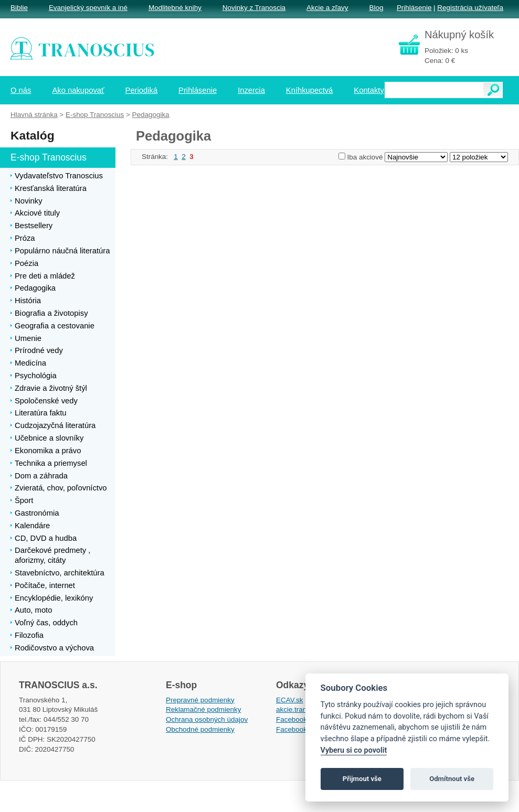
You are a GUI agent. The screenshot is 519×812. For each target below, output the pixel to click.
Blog (376, 8)
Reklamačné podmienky (203, 709)
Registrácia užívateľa (470, 8)
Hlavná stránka (34, 115)
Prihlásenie (414, 8)
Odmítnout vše (452, 779)
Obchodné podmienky (200, 729)
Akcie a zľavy (327, 8)
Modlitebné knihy (175, 8)
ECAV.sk (290, 700)
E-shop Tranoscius (95, 115)
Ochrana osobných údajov (207, 719)
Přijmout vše (362, 779)
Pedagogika (151, 115)
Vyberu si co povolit (354, 750)
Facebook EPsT (301, 729)
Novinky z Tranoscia (254, 8)
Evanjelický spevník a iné (88, 8)
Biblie (19, 8)
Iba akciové (365, 157)
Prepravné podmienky (200, 700)
